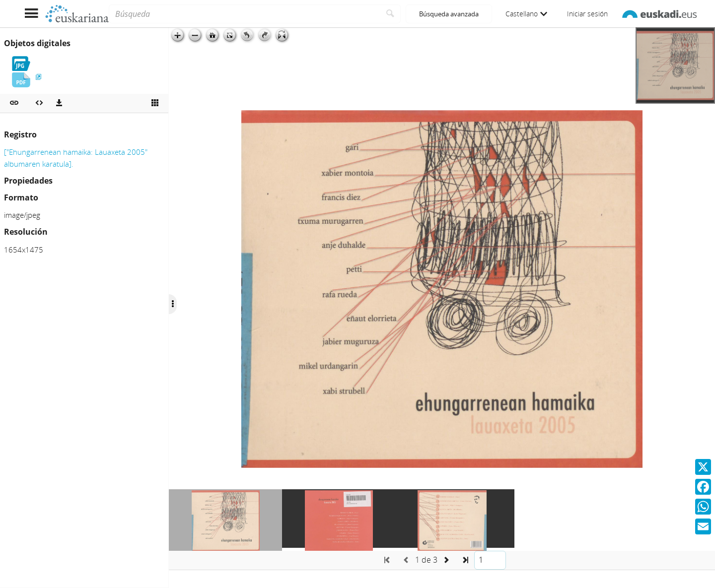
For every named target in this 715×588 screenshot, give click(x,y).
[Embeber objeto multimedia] (39, 103)
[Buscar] (391, 14)
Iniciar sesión (587, 14)
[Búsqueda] (245, 14)
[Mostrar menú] (31, 14)
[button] (14, 103)
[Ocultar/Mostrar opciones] (173, 304)
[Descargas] (59, 103)
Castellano (526, 14)
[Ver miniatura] (155, 103)
